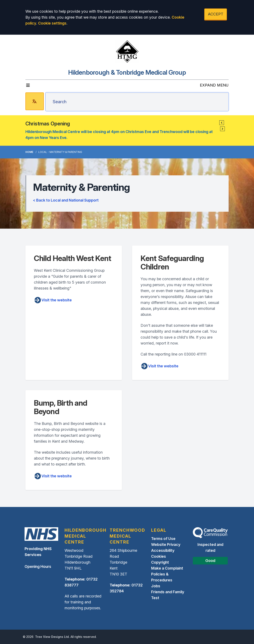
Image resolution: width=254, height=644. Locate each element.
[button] (222, 123)
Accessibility (163, 550)
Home (29, 152)
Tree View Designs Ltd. (52, 637)
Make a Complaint (167, 568)
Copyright (160, 562)
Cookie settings (52, 23)
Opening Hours (38, 566)
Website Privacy (166, 544)
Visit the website (53, 300)
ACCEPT (216, 14)
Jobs (156, 586)
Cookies (159, 556)
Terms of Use (163, 539)
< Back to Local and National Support (66, 200)
